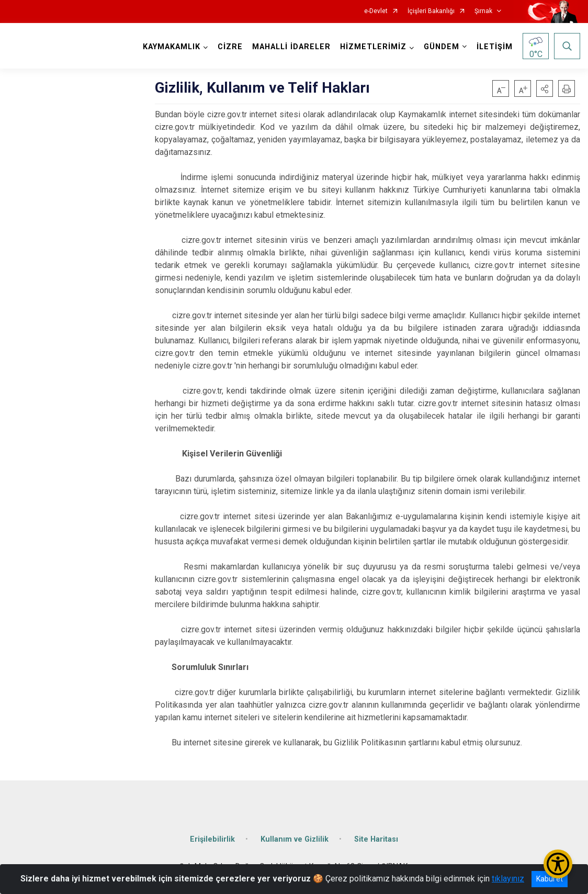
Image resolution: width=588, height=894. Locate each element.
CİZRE (230, 47)
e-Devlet (376, 11)
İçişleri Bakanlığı (431, 11)
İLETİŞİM (495, 47)
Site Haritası (376, 839)
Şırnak (483, 11)
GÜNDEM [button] (442, 47)
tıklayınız (508, 879)
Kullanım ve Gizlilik (295, 839)
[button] (545, 88)
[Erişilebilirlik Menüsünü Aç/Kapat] (558, 864)
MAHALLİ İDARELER (291, 47)
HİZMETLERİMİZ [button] (373, 47)
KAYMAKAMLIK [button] (172, 47)
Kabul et (550, 879)
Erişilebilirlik (212, 839)
